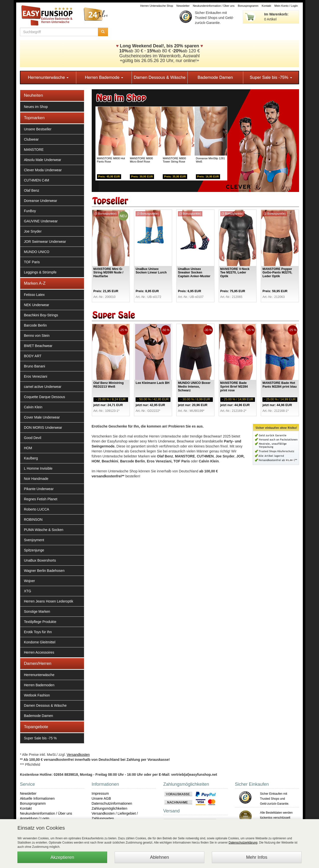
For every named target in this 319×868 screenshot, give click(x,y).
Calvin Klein (33, 407)
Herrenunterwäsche (48, 77)
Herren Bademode (104, 77)
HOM (28, 448)
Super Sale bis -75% (271, 77)
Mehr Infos (257, 857)
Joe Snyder (33, 231)
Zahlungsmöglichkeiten (110, 808)
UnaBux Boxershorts (40, 560)
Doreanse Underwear (40, 201)
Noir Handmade (36, 479)
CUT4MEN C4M (37, 180)
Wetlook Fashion (37, 695)
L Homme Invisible (38, 468)
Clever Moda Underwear (43, 170)
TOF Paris (32, 262)
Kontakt (266, 6)
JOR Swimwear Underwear (45, 242)
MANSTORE (34, 150)
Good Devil (33, 438)
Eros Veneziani (36, 376)
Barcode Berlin (35, 325)
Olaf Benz (32, 190)
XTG (28, 591)
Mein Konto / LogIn (286, 6)
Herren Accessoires (39, 652)
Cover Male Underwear (42, 417)
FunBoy (30, 211)
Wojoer (29, 581)
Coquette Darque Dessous (44, 397)
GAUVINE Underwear (41, 221)
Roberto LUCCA (37, 509)
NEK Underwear (37, 305)
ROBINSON (33, 520)
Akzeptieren (62, 857)
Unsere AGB (101, 798)
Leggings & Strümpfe (40, 272)
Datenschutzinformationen (112, 803)
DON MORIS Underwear (43, 428)
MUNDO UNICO (37, 252)
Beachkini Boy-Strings (41, 315)
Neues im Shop (36, 107)
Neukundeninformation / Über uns (214, 6)
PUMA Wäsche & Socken (44, 530)
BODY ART (33, 356)
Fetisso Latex (34, 295)
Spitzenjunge (34, 550)
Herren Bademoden (39, 685)
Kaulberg (31, 458)
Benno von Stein (37, 336)
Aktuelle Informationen (37, 798)
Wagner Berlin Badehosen (44, 571)
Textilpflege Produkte (40, 622)
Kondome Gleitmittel (40, 642)
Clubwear (31, 139)
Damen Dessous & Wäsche (160, 77)
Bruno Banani (35, 366)
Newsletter (183, 6)
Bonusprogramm (248, 6)
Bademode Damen (215, 77)
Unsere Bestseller (38, 129)
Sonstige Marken (37, 611)
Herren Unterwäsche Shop (157, 6)
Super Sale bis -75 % (40, 738)
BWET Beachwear (38, 346)
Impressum (100, 793)
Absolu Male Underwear (42, 160)
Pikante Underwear (39, 489)
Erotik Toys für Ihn (38, 632)
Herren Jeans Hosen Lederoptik (49, 601)
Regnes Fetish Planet (41, 499)
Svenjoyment (34, 540)
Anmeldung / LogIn (35, 818)
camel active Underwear (43, 387)
